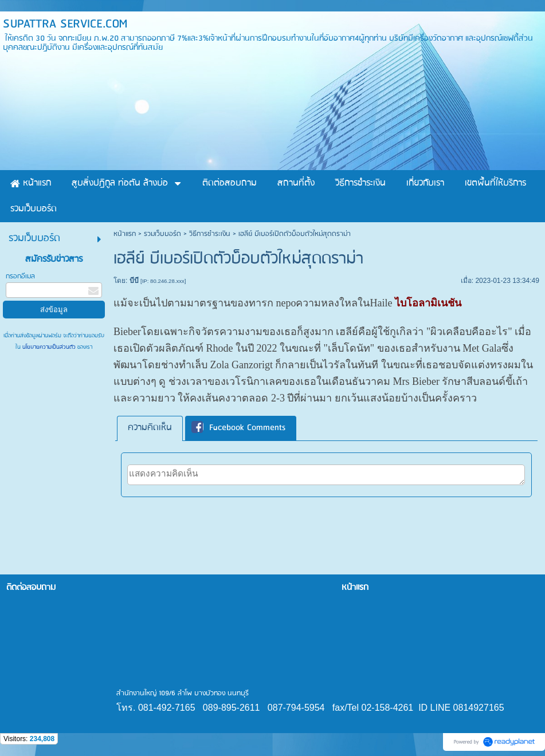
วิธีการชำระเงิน (210, 234)
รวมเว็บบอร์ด (162, 234)
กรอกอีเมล (20, 276)
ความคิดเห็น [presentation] (150, 428)
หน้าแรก (125, 234)
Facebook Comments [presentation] (238, 428)
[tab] (150, 428)
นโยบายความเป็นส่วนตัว (49, 347)
